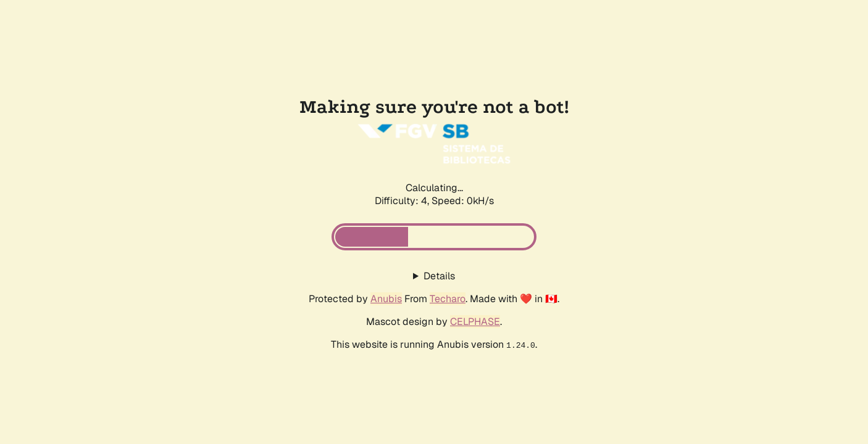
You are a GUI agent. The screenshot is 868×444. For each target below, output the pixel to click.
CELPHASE (475, 322)
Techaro (448, 299)
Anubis (386, 299)
